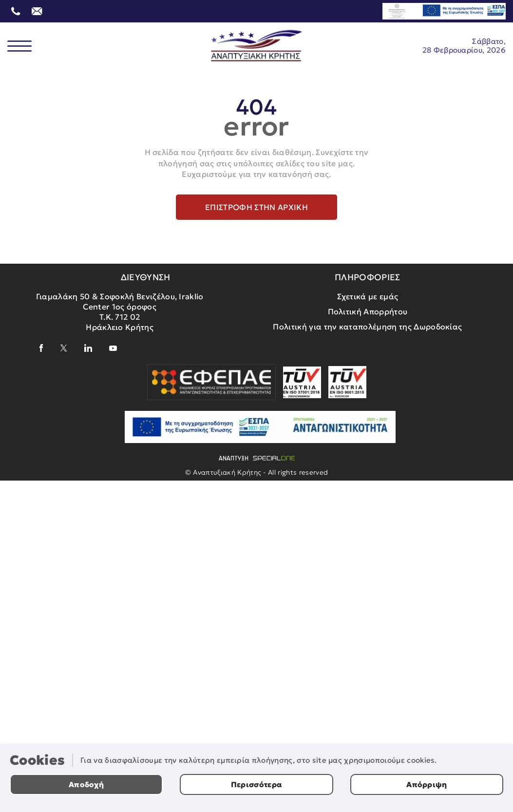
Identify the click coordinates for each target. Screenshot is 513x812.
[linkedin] (88, 348)
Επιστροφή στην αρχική (256, 207)
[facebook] (41, 348)
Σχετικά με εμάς (368, 296)
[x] (64, 348)
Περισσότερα (257, 784)
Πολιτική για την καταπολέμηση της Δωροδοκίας (367, 327)
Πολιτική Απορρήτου (368, 311)
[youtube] (113, 348)
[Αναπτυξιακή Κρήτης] (256, 46)
